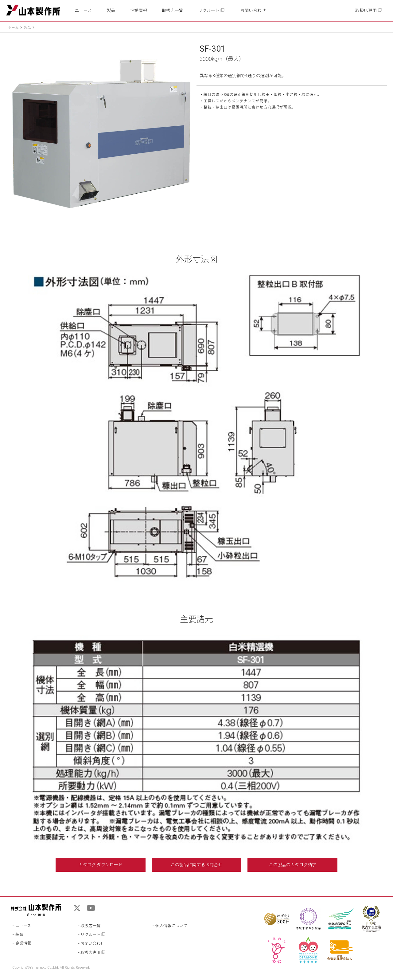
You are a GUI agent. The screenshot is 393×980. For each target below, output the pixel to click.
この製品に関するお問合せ (196, 865)
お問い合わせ (253, 10)
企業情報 (138, 10)
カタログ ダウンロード (101, 865)
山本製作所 (33, 10)
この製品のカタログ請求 (293, 865)
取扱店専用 (369, 10)
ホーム (13, 28)
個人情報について (171, 926)
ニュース (83, 10)
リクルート (211, 10)
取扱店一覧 (173, 10)
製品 (111, 10)
